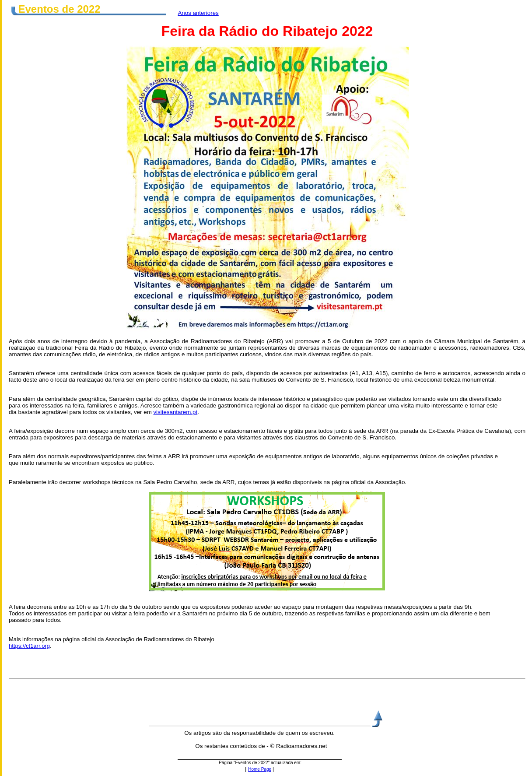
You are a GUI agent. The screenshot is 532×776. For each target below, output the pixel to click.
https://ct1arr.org (29, 646)
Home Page (260, 769)
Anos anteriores (198, 13)
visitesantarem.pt (175, 412)
